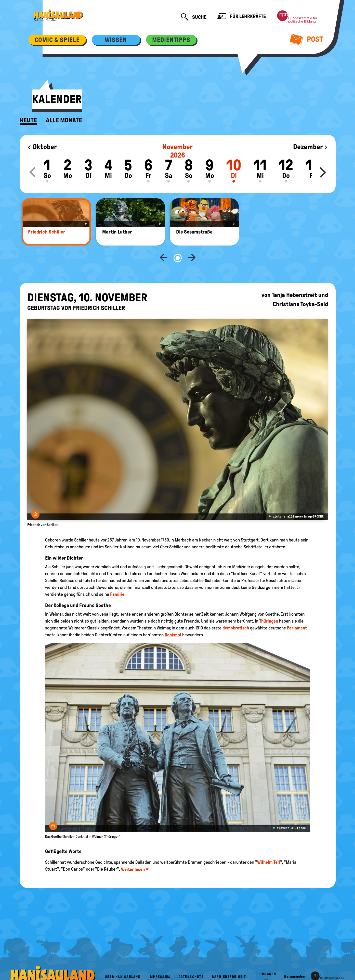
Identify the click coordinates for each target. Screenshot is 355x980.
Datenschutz (191, 960)
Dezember (311, 147)
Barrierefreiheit (229, 960)
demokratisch (236, 611)
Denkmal (173, 618)
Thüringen (269, 604)
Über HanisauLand (123, 960)
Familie (117, 577)
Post (306, 39)
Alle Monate (64, 120)
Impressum (159, 960)
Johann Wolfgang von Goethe (252, 597)
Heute (28, 120)
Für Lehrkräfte (242, 17)
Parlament (297, 611)
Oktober (42, 147)
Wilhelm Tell (269, 845)
